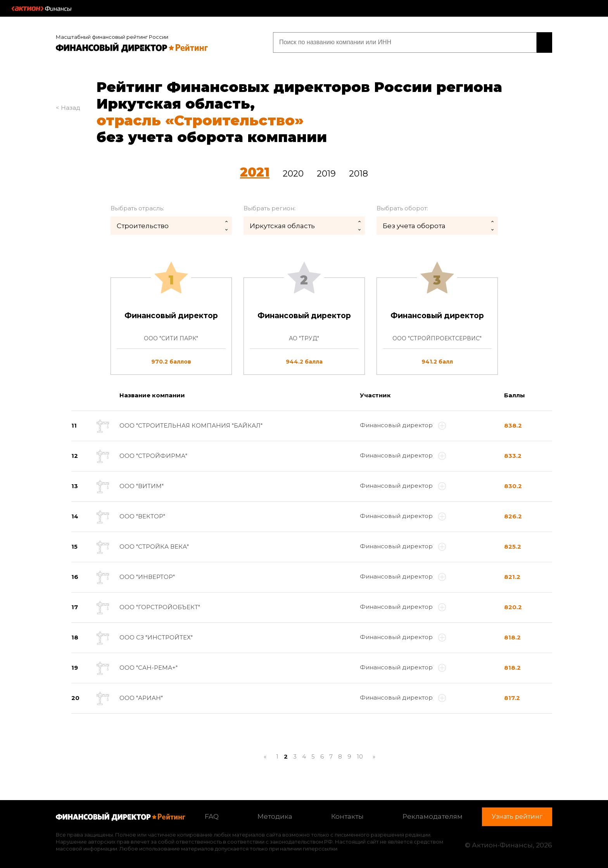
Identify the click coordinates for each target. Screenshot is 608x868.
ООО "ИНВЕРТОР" (147, 576)
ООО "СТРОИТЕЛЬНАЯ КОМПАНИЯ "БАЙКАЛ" (191, 424)
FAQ (212, 815)
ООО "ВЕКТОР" (142, 515)
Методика (275, 815)
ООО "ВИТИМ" (142, 485)
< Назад (68, 106)
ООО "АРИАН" (141, 697)
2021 (255, 171)
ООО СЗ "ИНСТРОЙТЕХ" (156, 636)
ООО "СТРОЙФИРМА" (153, 455)
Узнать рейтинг (503, 42)
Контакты (347, 815)
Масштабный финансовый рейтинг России (112, 36)
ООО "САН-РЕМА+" (149, 666)
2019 (326, 172)
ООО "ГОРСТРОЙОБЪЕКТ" (160, 606)
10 (360, 755)
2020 (293, 172)
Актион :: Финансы (41, 9)
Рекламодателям (433, 815)
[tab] (304, 325)
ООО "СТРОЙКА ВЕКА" (154, 545)
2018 (358, 172)
